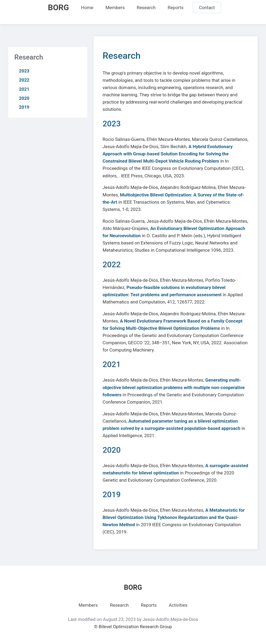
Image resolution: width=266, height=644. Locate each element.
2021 (24, 89)
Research (146, 8)
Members (115, 8)
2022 (24, 80)
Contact (207, 8)
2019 (24, 107)
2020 (24, 98)
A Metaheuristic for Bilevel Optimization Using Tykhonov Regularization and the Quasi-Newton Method (174, 517)
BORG (58, 8)
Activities (178, 605)
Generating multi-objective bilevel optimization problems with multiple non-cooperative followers (174, 387)
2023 (24, 71)
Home (87, 8)
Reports (176, 8)
